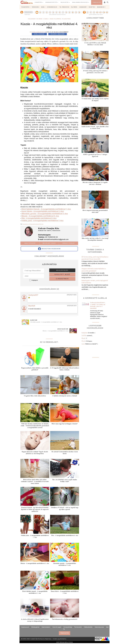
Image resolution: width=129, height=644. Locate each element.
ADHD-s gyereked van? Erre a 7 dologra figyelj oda (95, 156)
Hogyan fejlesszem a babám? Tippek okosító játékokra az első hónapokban (35, 453)
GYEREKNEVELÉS (52, 7)
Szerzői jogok (57, 627)
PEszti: (84, 338)
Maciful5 (32, 306)
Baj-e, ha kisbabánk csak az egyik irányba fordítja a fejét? (65, 481)
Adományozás (99, 627)
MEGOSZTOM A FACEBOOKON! (49, 249)
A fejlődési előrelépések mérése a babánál (65, 396)
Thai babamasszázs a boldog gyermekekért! (65, 619)
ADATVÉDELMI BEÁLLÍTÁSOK (65, 642)
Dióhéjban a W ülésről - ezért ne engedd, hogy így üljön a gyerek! (65, 509)
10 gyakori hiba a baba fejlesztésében (35, 396)
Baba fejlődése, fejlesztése (60, 19)
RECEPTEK (92, 7)
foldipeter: (88, 333)
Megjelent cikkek (49, 243)
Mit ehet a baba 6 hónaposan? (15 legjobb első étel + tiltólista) (95, 183)
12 (79, 12)
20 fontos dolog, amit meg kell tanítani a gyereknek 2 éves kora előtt (95, 72)
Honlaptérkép (68, 627)
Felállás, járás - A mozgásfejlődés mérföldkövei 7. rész (42, 221)
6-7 (100, 12)
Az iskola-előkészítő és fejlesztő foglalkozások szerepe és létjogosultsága (35, 620)
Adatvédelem (46, 627)
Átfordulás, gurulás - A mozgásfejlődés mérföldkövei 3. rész (45, 214)
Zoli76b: (87, 336)
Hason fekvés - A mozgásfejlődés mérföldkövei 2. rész (43, 211)
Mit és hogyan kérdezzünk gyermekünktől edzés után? (95, 211)
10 (73, 12)
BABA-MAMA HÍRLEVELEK (80, 2)
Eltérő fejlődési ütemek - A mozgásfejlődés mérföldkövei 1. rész (46, 209)
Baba (46, 19)
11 (76, 12)
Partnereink (78, 627)
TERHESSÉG (35, 7)
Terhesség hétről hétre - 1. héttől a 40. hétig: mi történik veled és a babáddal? (98, 306)
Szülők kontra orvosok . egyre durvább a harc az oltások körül (95, 128)
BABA (43, 7)
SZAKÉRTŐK (38, 2)
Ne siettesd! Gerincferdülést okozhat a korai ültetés (65, 453)
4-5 (97, 12)
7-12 (104, 12)
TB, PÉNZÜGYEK (64, 7)
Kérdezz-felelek (69, 243)
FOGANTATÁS (25, 7)
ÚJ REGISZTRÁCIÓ (62, 279)
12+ (107, 12)
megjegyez (35, 280)
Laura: (90, 344)
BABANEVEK (101, 7)
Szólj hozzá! (39, 34)
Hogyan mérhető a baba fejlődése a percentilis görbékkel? (35, 369)
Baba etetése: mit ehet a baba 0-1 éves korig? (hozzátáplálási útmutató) (95, 239)
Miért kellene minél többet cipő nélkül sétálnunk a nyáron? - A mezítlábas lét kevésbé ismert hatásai (35, 482)
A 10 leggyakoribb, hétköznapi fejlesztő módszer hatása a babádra (65, 369)
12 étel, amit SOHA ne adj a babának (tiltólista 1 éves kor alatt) (95, 44)
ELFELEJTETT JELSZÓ (62, 274)
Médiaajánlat (35, 627)
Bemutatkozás (30, 243)
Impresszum (25, 627)
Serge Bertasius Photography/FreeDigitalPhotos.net (33, 224)
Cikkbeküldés (88, 627)
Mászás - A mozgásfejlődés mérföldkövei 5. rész (40, 216)
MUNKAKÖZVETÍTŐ (51, 2)
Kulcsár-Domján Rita (37, 32)
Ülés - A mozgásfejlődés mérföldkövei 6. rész (39, 218)
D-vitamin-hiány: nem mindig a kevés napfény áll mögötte (95, 100)
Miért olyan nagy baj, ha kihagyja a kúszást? (65, 424)
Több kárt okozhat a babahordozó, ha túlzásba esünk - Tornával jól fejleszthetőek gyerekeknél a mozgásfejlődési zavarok (35, 426)
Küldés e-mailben (58, 34)
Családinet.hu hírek (35, 19)
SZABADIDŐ (83, 7)
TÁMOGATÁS (97, 2)
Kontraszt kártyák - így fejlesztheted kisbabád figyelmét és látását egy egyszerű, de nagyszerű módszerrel (35, 510)
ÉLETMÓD (74, 7)
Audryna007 (33, 295)
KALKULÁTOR (65, 2)
